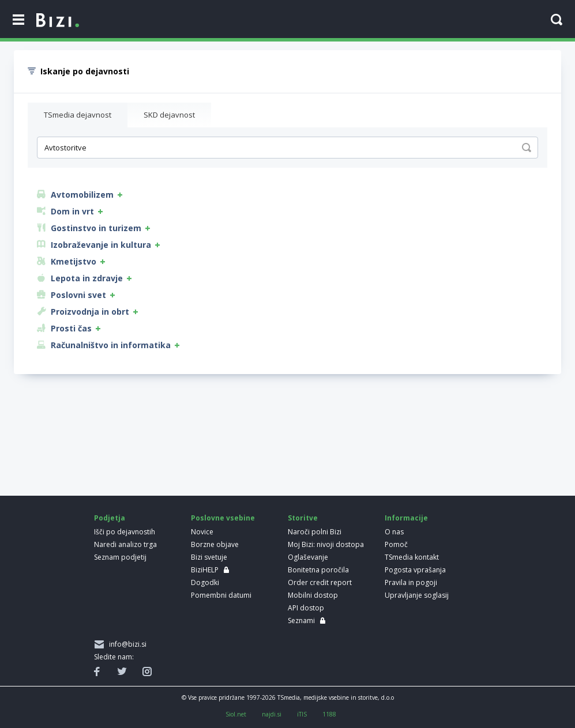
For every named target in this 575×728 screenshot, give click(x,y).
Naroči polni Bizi (315, 532)
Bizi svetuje (209, 557)
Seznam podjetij (120, 557)
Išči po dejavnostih (125, 532)
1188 (329, 714)
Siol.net (236, 714)
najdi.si (272, 714)
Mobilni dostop (313, 595)
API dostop (306, 608)
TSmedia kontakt (412, 557)
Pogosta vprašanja (415, 570)
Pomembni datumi (221, 595)
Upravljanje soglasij (417, 595)
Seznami (301, 621)
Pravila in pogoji (411, 582)
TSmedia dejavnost (78, 115)
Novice (202, 532)
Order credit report (320, 582)
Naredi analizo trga (125, 544)
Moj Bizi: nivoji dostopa (326, 544)
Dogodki (205, 582)
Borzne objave (215, 544)
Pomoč (396, 544)
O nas (394, 532)
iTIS (302, 714)
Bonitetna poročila (318, 570)
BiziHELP (205, 570)
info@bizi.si (126, 644)
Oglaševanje (308, 557)
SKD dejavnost (169, 115)
